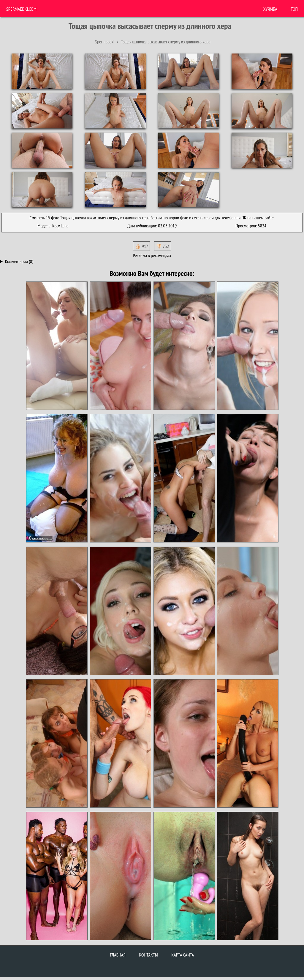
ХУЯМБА (270, 9)
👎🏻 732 (163, 246)
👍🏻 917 (141, 246)
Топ (294, 9)
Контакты (148, 955)
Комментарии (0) (19, 261)
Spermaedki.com (21, 9)
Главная (118, 955)
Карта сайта (183, 955)
